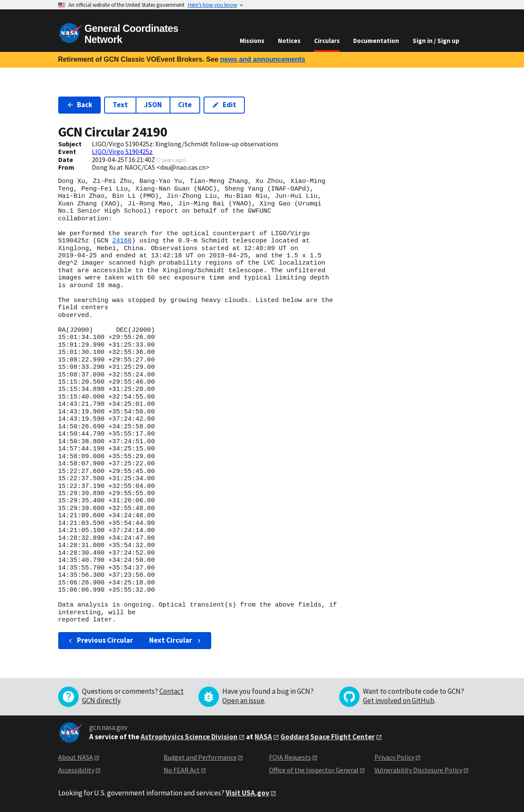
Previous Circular (100, 640)
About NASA (76, 757)
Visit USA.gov (248, 793)
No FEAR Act (182, 770)
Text (120, 105)
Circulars (327, 41)
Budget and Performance (200, 757)
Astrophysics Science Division (189, 737)
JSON (153, 105)
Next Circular (176, 640)
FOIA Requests (290, 757)
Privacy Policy (394, 757)
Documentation (376, 41)
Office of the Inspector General (314, 770)
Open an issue (243, 701)
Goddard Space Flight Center (328, 737)
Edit (224, 105)
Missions (252, 41)
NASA (263, 737)
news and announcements (263, 59)
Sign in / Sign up (436, 41)
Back (80, 105)
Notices (289, 41)
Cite (185, 105)
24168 (122, 241)
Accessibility (76, 770)
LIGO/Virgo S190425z (122, 151)
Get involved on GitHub (399, 701)
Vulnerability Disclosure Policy (418, 770)
